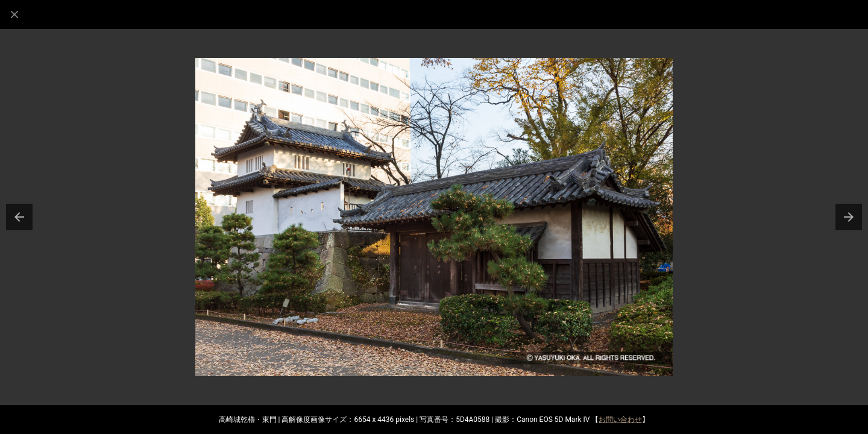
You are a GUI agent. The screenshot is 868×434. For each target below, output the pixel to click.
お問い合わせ (620, 420)
